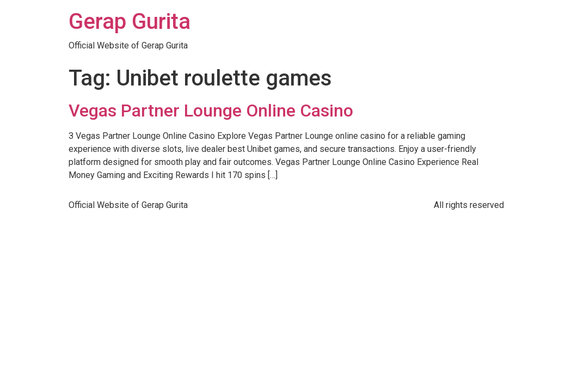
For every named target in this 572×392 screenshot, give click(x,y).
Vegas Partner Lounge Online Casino (211, 111)
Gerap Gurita (130, 22)
